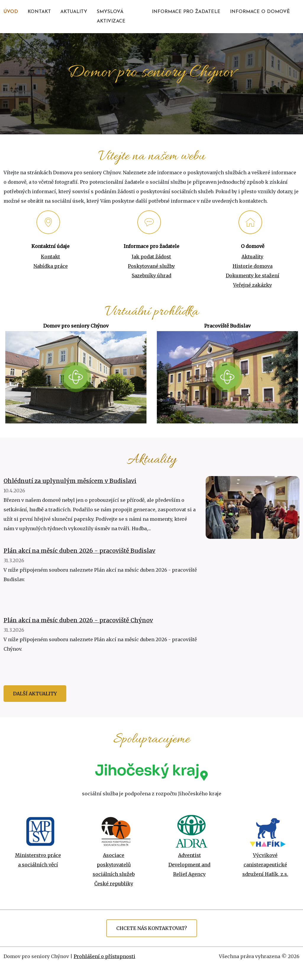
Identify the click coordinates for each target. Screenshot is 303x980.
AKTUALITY (74, 12)
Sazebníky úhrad (151, 275)
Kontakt (50, 257)
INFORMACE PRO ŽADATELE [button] (186, 12)
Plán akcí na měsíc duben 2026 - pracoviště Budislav (79, 551)
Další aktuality (35, 694)
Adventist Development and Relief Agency (189, 865)
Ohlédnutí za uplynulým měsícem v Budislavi (70, 481)
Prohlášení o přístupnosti (104, 956)
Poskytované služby (151, 266)
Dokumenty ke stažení (253, 275)
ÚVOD (11, 12)
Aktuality (252, 257)
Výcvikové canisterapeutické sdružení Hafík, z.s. (265, 865)
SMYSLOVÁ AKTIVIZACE (111, 17)
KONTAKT (39, 12)
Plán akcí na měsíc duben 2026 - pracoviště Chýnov (78, 620)
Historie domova (253, 266)
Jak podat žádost (151, 257)
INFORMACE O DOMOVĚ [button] (260, 12)
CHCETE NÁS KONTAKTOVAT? (152, 928)
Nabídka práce (51, 266)
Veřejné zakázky (253, 285)
